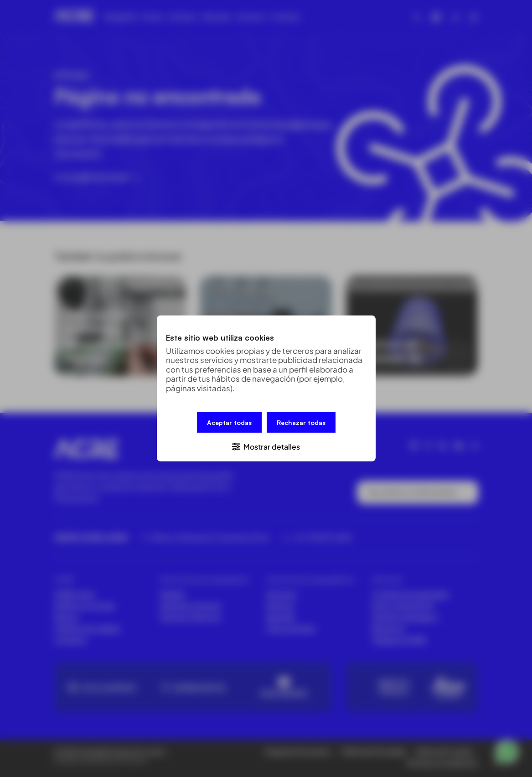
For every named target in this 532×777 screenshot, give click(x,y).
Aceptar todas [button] (229, 422)
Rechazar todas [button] (301, 422)
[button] (266, 446)
